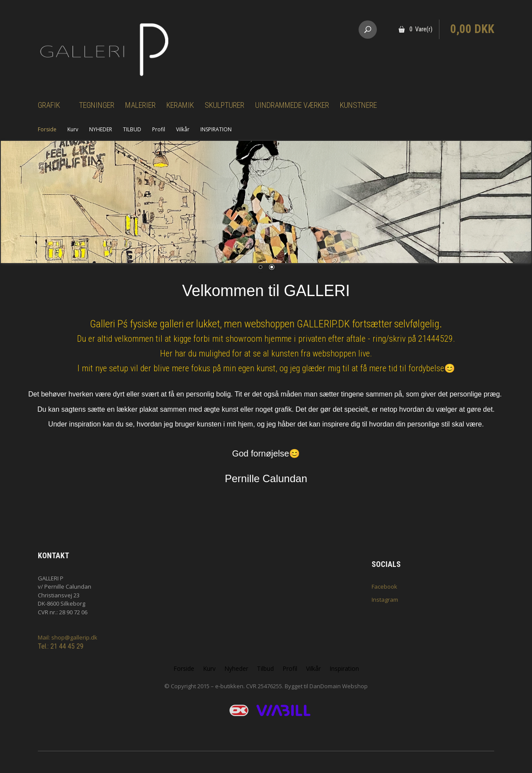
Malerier (140, 105)
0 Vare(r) (421, 29)
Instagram (385, 600)
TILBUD (132, 129)
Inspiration (344, 668)
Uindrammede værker (292, 105)
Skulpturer (224, 105)
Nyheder (236, 668)
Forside (47, 129)
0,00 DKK (472, 29)
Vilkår (183, 129)
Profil (159, 129)
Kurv (73, 129)
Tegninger (97, 105)
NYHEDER (101, 129)
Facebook (384, 586)
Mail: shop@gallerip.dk (68, 637)
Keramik (180, 105)
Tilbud (265, 668)
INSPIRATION (216, 129)
